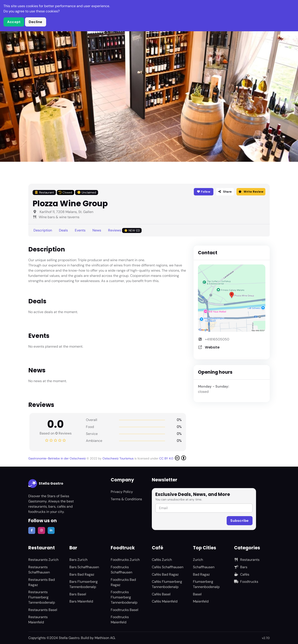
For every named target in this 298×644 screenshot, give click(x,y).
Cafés (242, 574)
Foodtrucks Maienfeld (120, 620)
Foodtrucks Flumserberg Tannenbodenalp (124, 597)
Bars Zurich (78, 560)
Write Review (251, 192)
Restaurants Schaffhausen (39, 570)
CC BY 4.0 (173, 458)
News (97, 230)
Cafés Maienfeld (165, 601)
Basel (197, 594)
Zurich (198, 560)
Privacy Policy (122, 492)
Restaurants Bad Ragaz (42, 582)
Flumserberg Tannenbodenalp (206, 584)
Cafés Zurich (162, 560)
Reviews (125, 230)
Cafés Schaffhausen (168, 567)
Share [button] (225, 192)
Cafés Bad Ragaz (165, 574)
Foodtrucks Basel (125, 610)
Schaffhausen (204, 567)
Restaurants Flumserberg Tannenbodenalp (42, 597)
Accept (14, 22)
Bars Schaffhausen (84, 567)
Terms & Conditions (126, 499)
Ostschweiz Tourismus (118, 458)
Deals (63, 230)
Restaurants (247, 560)
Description (43, 230)
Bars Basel (78, 594)
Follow (203, 192)
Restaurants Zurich (43, 560)
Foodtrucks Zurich (125, 560)
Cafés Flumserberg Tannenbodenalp (167, 584)
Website (212, 347)
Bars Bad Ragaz (82, 574)
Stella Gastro (46, 484)
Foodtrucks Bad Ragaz (123, 582)
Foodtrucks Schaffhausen (121, 570)
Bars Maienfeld (81, 601)
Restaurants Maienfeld (38, 620)
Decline (36, 22)
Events (80, 230)
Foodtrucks (246, 582)
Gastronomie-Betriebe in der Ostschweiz (57, 458)
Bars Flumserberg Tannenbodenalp (84, 584)
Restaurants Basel (43, 610)
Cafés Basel (161, 594)
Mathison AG (105, 638)
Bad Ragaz (201, 574)
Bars (241, 567)
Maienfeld (201, 601)
